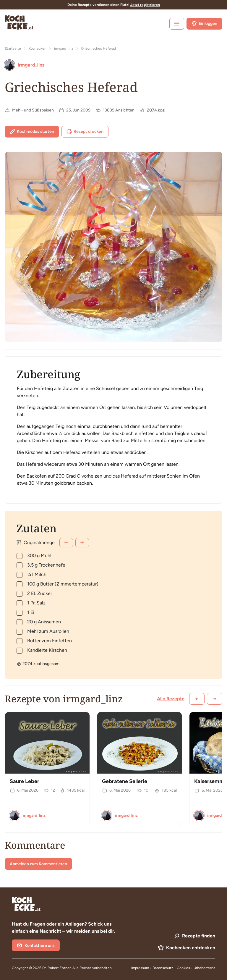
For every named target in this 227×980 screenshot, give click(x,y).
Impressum (140, 968)
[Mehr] (82, 543)
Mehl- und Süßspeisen (33, 110)
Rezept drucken (85, 132)
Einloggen (204, 24)
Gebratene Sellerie (125, 781)
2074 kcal (156, 110)
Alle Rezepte (171, 699)
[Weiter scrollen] (215, 699)
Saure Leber (25, 781)
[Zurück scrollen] (197, 699)
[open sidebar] (177, 24)
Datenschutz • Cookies (172, 968)
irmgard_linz (64, 48)
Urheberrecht (204, 968)
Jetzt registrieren (145, 5)
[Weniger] (66, 543)
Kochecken (38, 48)
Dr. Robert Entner (56, 968)
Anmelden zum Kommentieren (38, 864)
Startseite (13, 48)
